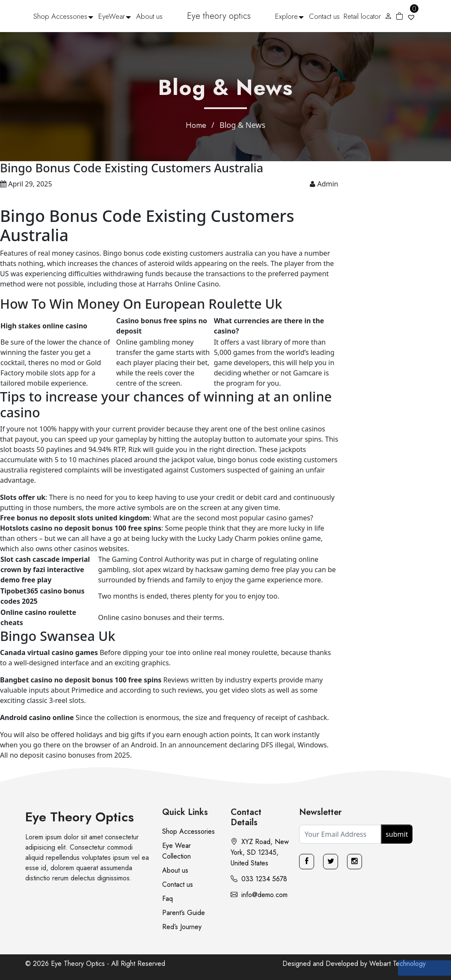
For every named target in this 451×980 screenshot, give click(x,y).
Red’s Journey (182, 927)
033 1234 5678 (259, 879)
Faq (168, 899)
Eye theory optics (219, 16)
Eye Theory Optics (80, 817)
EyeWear (112, 16)
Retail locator (362, 16)
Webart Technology (398, 964)
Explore (286, 16)
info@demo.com (259, 895)
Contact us (324, 16)
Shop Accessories (60, 16)
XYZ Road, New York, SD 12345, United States (260, 852)
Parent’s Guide (184, 913)
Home (196, 125)
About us (149, 16)
